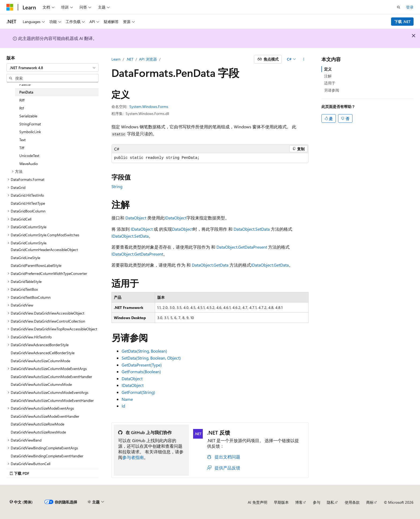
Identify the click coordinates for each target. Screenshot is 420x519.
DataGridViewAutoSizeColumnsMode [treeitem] (41, 384)
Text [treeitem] (22, 140)
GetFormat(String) (138, 392)
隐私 (331, 502)
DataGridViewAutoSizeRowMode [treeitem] (37, 424)
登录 (410, 7)
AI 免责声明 (258, 502)
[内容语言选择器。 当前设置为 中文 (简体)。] (21, 502)
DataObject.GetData (210, 265)
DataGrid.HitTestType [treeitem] (28, 203)
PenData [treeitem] (26, 92)
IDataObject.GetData (270, 265)
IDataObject (175, 218)
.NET (130, 59)
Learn (116, 59)
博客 (299, 502)
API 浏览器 (148, 59)
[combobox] (52, 68)
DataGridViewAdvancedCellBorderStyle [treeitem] (43, 353)
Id (123, 406)
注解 (328, 76)
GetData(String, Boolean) (144, 351)
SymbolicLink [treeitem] (30, 132)
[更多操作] (304, 59)
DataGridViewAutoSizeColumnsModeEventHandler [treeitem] (52, 400)
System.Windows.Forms (149, 107)
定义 (328, 69)
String (117, 186)
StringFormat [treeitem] (30, 124)
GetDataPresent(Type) (142, 365)
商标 (370, 502)
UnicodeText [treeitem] (29, 156)
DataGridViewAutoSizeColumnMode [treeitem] (40, 361)
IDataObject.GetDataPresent (137, 254)
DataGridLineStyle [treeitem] (25, 258)
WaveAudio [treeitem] (29, 164)
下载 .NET (402, 22)
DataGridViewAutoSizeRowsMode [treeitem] (38, 432)
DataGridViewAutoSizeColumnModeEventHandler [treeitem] (51, 377)
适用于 (330, 83)
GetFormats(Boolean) (141, 371)
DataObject (136, 218)
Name (127, 399)
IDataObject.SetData (130, 236)
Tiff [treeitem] (22, 148)
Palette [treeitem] (25, 84)
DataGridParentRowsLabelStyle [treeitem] (36, 265)
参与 (317, 502)
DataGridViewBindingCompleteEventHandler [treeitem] (47, 456)
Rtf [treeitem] (22, 108)
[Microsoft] (10, 7)
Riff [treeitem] (22, 100)
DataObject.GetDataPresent (242, 247)
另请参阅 (332, 90)
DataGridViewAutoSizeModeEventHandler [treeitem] (45, 416)
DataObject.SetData (252, 229)
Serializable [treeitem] (28, 116)
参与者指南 (133, 457)
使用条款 (352, 502)
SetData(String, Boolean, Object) (151, 358)
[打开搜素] (399, 7)
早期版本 (281, 502)
